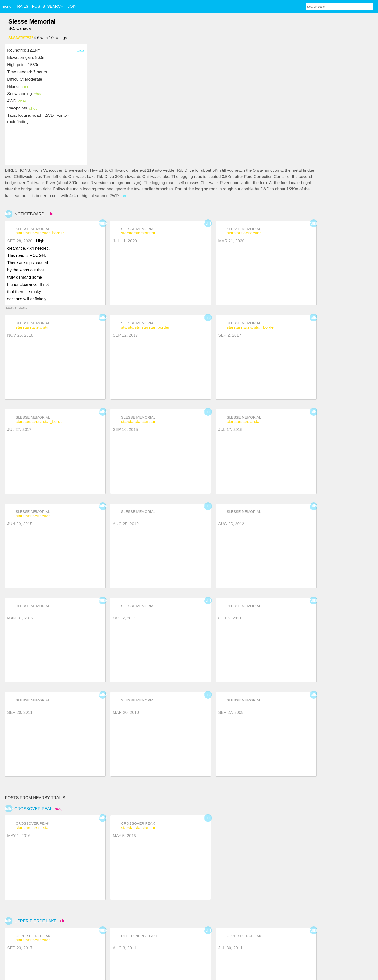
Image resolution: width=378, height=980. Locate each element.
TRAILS (21, 6)
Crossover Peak (34, 809)
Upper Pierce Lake (36, 921)
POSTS (38, 6)
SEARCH (55, 6)
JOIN (72, 6)
